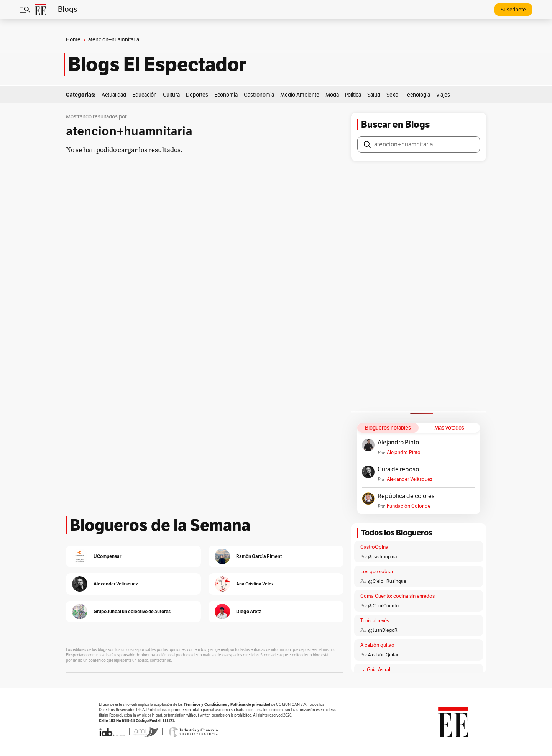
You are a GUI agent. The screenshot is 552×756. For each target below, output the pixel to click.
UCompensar (107, 556)
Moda (332, 95)
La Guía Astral (375, 670)
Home (73, 40)
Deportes (197, 95)
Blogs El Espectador (157, 64)
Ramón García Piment (259, 556)
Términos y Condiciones (205, 704)
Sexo (392, 95)
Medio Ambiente (300, 95)
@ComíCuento (383, 606)
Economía (226, 95)
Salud (374, 95)
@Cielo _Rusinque (387, 581)
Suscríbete (513, 10)
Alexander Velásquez (410, 479)
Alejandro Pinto (398, 443)
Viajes (443, 95)
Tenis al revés (375, 621)
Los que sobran (377, 572)
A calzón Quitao (384, 655)
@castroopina (382, 557)
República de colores (406, 496)
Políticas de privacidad (250, 704)
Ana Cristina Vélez (255, 584)
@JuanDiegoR (383, 630)
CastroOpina (374, 547)
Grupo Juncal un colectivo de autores (132, 611)
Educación (145, 95)
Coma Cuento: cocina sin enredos (398, 596)
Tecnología (417, 95)
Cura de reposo (398, 469)
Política (353, 95)
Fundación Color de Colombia (409, 506)
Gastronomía (259, 95)
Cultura (171, 95)
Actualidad (114, 95)
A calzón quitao (377, 645)
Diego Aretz (249, 611)
